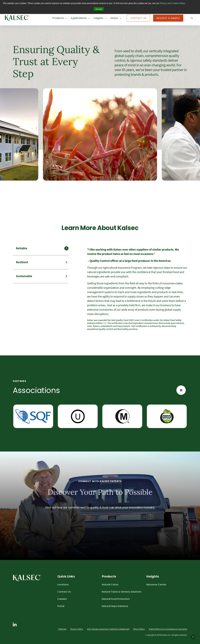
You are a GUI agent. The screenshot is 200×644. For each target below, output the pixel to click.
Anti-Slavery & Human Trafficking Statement (108, 629)
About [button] (114, 18)
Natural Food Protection (116, 599)
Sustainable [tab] (24, 276)
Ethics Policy (139, 629)
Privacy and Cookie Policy (172, 3)
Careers (62, 599)
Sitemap (62, 629)
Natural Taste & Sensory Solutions (122, 592)
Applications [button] (79, 18)
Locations (63, 584)
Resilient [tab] (22, 262)
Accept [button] (99, 9)
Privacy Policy (77, 629)
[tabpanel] (137, 289)
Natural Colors (110, 584)
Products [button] (58, 18)
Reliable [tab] (22, 248)
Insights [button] (98, 18)
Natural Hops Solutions (115, 606)
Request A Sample (168, 18)
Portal (61, 606)
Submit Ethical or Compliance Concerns (168, 629)
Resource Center (156, 584)
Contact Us (138, 18)
